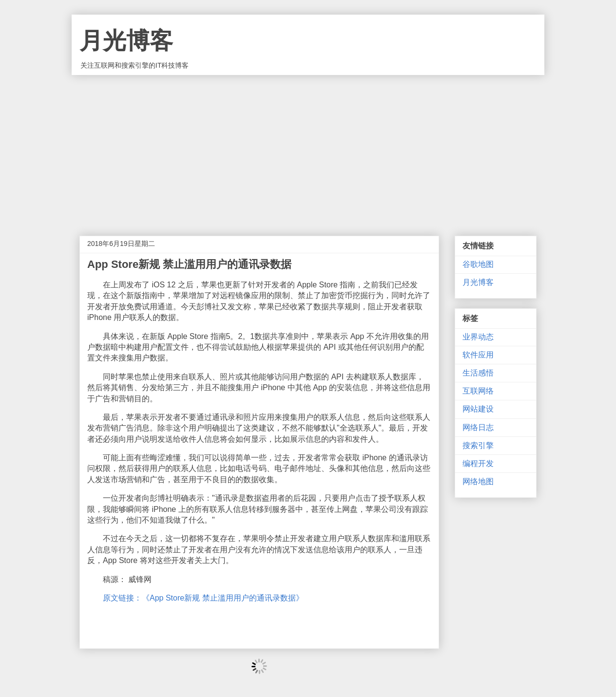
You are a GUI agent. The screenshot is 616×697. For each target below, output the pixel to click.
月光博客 (126, 41)
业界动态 (478, 337)
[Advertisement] (308, 148)
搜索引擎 (478, 445)
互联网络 (478, 391)
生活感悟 (478, 373)
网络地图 (478, 481)
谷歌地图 (478, 264)
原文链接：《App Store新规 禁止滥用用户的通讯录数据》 (203, 598)
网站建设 (478, 409)
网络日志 (478, 427)
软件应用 (478, 355)
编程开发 (478, 463)
